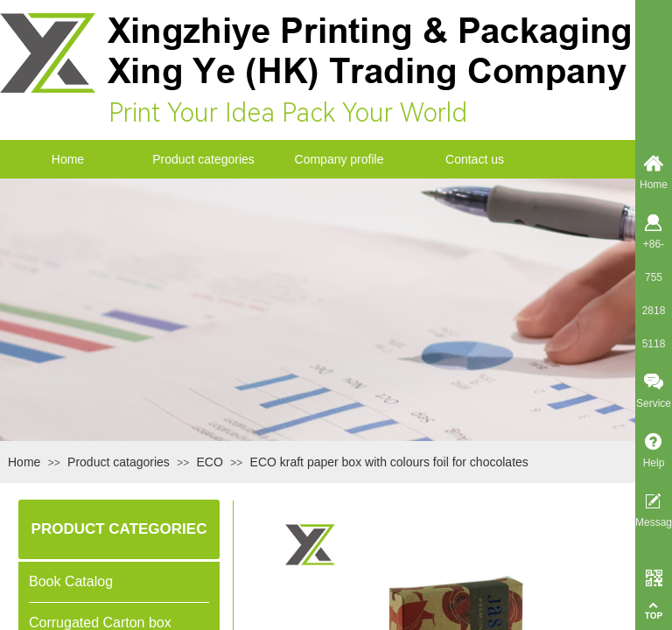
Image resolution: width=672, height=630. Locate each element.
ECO (210, 462)
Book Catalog (71, 581)
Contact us (475, 159)
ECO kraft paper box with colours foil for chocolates (389, 462)
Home (68, 159)
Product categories (203, 159)
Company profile (339, 159)
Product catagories (119, 462)
